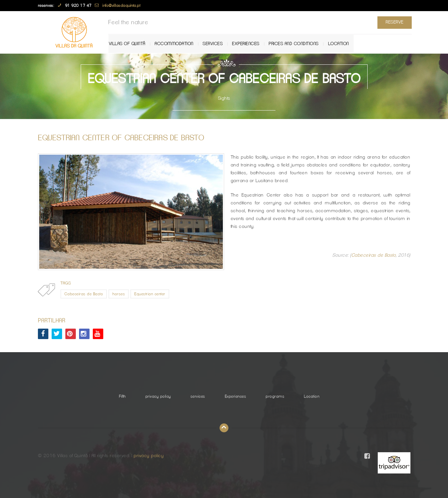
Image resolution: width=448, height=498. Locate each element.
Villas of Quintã (131, 44)
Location (341, 44)
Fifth (122, 396)
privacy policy (158, 396)
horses (119, 294)
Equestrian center (150, 294)
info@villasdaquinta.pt (121, 6)
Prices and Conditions (297, 44)
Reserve (393, 22)
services (216, 44)
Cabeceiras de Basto (374, 255)
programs (275, 396)
